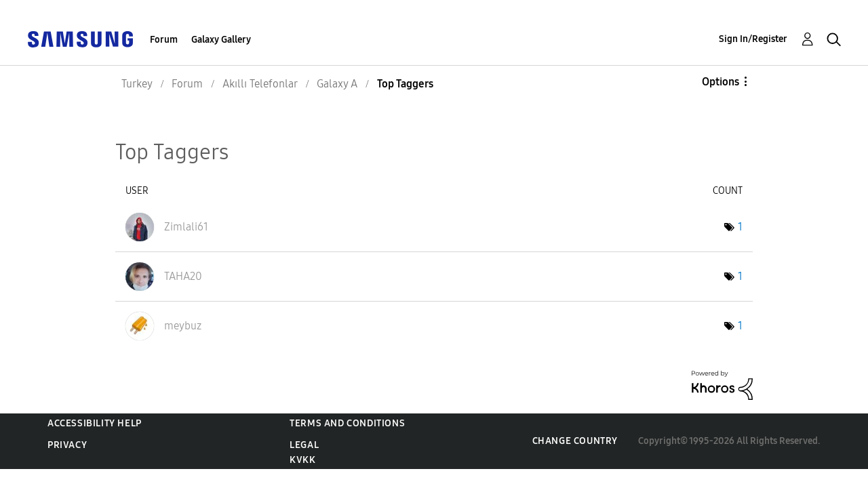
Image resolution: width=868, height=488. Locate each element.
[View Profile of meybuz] (183, 326)
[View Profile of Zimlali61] (186, 227)
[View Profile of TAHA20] (183, 276)
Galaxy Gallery (221, 40)
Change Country (575, 441)
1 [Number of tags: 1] (740, 227)
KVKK (302, 460)
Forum (164, 40)
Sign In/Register (753, 39)
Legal (304, 445)
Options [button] (721, 82)
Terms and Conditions (347, 423)
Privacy (67, 445)
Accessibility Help (95, 423)
